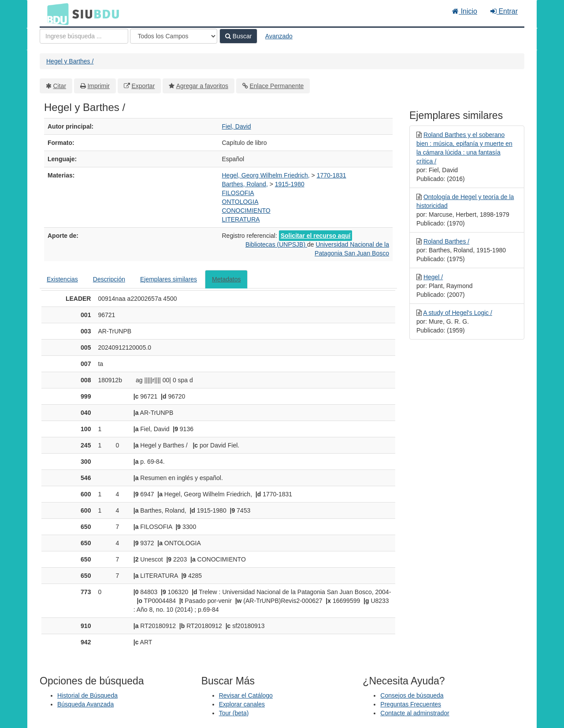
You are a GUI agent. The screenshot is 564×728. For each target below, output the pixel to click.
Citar (60, 86)
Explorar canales (242, 704)
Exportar (143, 86)
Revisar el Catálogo (246, 695)
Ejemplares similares (169, 279)
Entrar (504, 11)
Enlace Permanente (276, 86)
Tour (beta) (234, 713)
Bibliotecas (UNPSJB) (276, 244)
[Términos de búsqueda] (84, 36)
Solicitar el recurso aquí (316, 236)
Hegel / (433, 277)
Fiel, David (237, 126)
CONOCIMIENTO (246, 211)
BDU (56, 14)
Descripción (109, 279)
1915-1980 (290, 184)
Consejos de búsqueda (412, 695)
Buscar (238, 36)
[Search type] (174, 36)
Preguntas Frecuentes (411, 704)
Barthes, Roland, (245, 184)
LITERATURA (241, 219)
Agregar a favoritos (202, 86)
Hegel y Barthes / (70, 61)
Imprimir (98, 86)
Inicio (465, 11)
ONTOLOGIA (240, 202)
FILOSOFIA (238, 193)
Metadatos (226, 279)
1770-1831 (332, 175)
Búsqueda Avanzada (85, 704)
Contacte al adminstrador (415, 713)
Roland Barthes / (446, 241)
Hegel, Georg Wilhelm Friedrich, (266, 175)
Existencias (62, 279)
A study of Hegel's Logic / (458, 313)
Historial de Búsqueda (87, 695)
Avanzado (279, 36)
